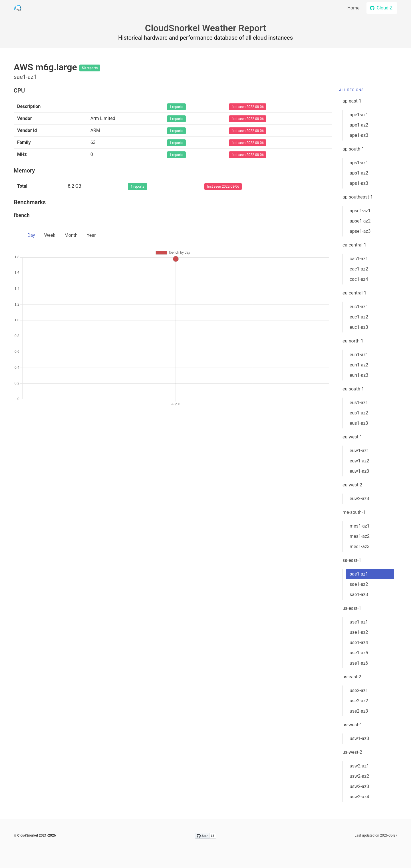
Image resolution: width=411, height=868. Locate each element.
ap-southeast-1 (358, 197)
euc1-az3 (359, 327)
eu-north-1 (353, 341)
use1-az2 (359, 632)
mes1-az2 (360, 536)
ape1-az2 (359, 125)
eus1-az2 (359, 413)
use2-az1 (359, 690)
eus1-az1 (359, 403)
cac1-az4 (359, 279)
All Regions (351, 90)
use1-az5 (359, 653)
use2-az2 (359, 701)
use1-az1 (359, 622)
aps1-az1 (359, 163)
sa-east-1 (352, 560)
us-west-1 (352, 725)
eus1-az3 (359, 423)
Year (91, 235)
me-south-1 (354, 512)
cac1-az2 (359, 269)
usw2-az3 (359, 786)
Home (353, 8)
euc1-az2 (359, 317)
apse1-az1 (360, 211)
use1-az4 (359, 643)
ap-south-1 (353, 149)
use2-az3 (359, 711)
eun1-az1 (359, 355)
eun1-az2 (359, 365)
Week (50, 235)
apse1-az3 (360, 231)
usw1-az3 (359, 738)
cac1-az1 (359, 259)
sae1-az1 (359, 574)
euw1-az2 (359, 461)
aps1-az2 (359, 173)
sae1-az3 (359, 595)
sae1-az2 (359, 584)
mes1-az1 (360, 526)
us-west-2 (352, 752)
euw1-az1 (359, 451)
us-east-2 (352, 677)
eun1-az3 (359, 375)
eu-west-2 (352, 485)
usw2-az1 (359, 766)
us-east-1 (352, 608)
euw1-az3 (359, 471)
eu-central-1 (354, 293)
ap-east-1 (352, 101)
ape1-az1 (359, 115)
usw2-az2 (359, 776)
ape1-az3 (359, 135)
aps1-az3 (359, 183)
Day (31, 235)
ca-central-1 (354, 245)
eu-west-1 (352, 437)
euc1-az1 (359, 307)
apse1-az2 (360, 221)
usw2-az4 (359, 797)
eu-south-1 (353, 389)
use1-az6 (359, 663)
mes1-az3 (360, 547)
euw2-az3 (359, 499)
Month (71, 235)
